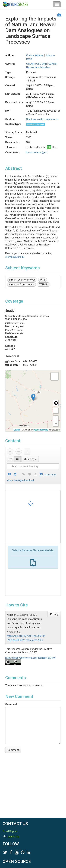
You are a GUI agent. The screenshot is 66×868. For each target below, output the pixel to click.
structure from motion (22, 285)
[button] (33, 397)
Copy (54, 614)
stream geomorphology (22, 280)
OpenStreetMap (41, 430)
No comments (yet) (37, 152)
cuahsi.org (14, 836)
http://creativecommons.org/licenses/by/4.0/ (31, 658)
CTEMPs (43, 285)
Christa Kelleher (35, 55)
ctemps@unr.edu (15, 257)
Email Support (10, 831)
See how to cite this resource (42, 119)
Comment (11, 704)
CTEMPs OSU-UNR (37, 64)
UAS (43, 280)
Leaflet (17, 430)
